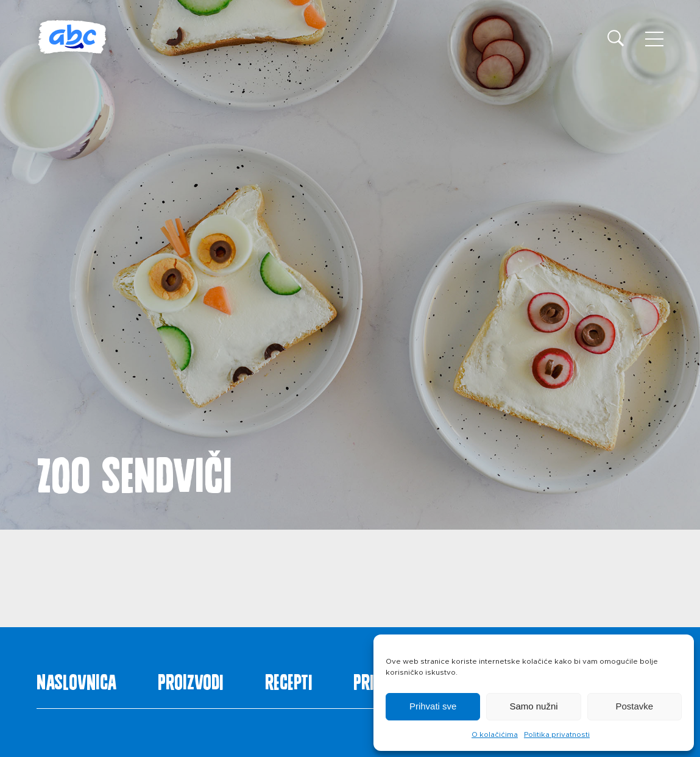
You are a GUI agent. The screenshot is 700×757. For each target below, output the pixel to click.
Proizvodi (190, 680)
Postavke (634, 706)
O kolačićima (495, 734)
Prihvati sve (433, 706)
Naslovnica (76, 680)
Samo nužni (533, 706)
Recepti (288, 680)
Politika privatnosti (557, 734)
